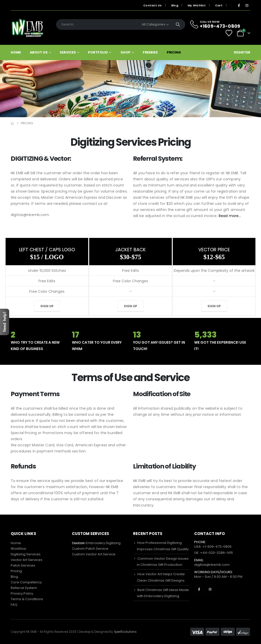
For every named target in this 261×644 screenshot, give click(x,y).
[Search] (178, 24)
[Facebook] (239, 5)
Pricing (174, 52)
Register (242, 52)
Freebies (150, 52)
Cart (219, 5)
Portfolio (98, 52)
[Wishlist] (229, 33)
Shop (126, 52)
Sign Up (47, 306)
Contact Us (153, 5)
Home (16, 52)
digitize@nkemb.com (212, 565)
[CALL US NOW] (218, 24)
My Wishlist (197, 5)
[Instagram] (247, 5)
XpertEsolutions (125, 632)
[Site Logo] (27, 28)
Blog (175, 5)
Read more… (220, 216)
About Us (39, 52)
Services (68, 52)
